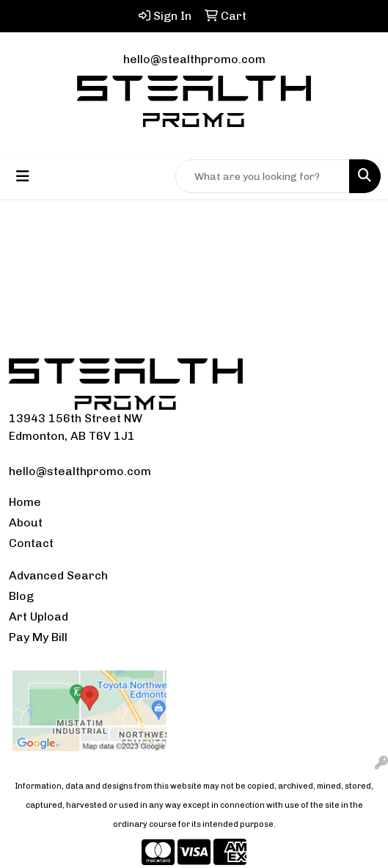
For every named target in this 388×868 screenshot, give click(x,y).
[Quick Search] (263, 176)
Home (25, 502)
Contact (31, 543)
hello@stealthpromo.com (194, 59)
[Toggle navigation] (23, 176)
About (26, 522)
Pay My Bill (38, 637)
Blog (21, 596)
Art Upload (39, 616)
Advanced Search (58, 575)
